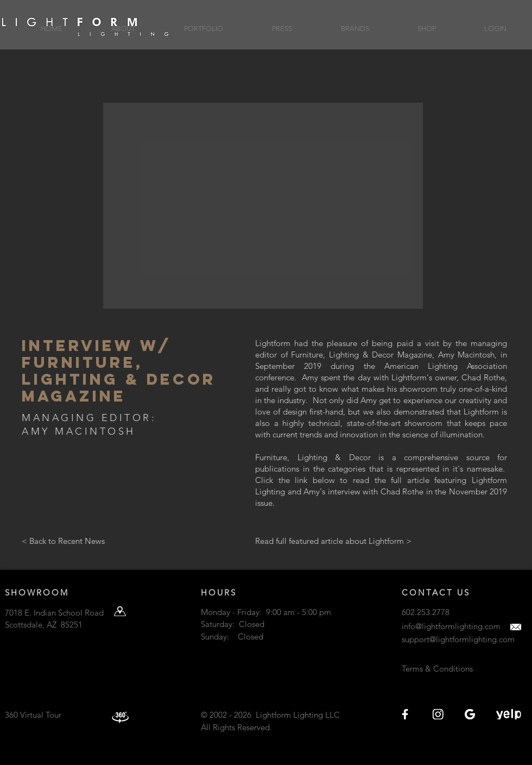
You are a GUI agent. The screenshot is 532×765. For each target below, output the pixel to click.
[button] (123, 24)
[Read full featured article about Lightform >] (333, 541)
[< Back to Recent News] (99, 541)
